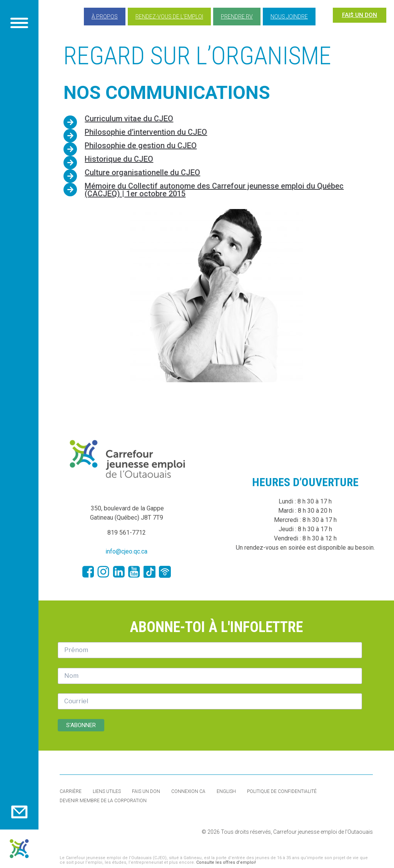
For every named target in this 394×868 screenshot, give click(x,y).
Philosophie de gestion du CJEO (141, 146)
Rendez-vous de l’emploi (169, 17)
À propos (105, 17)
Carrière (71, 791)
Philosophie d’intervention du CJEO (146, 132)
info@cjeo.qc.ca (126, 551)
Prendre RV (237, 17)
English (226, 791)
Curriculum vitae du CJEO (129, 119)
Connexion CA (188, 791)
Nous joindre (289, 17)
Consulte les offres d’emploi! (226, 862)
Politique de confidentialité (282, 791)
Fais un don (146, 791)
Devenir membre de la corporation (103, 801)
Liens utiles (107, 791)
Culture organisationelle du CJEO (142, 172)
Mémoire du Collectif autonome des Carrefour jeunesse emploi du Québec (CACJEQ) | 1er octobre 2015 (214, 190)
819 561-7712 (127, 533)
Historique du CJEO (119, 159)
